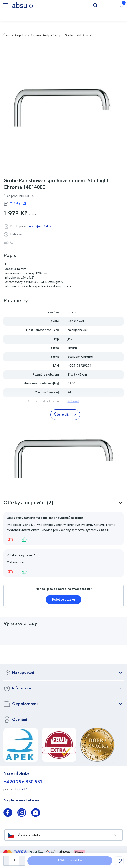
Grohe (72, 312)
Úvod (7, 35)
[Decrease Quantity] (6, 861)
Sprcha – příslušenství (78, 35)
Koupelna (20, 35)
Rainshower (76, 321)
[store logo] (23, 5)
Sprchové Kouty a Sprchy (46, 35)
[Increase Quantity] (22, 861)
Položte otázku (64, 600)
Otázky (18, 204)
